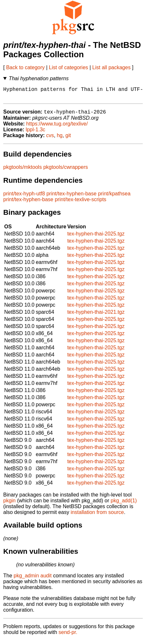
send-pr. (68, 636)
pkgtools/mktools (22, 171)
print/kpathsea (114, 197)
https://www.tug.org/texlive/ (57, 127)
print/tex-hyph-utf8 (24, 197)
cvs (50, 139)
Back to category (25, 67)
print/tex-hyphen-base (71, 197)
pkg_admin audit (33, 579)
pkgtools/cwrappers (66, 171)
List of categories (68, 67)
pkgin (9, 504)
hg (60, 139)
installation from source (97, 516)
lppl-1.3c (35, 133)
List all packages (111, 67)
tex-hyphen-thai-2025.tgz (96, 237)
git (68, 139)
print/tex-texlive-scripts (80, 203)
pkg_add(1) (124, 504)
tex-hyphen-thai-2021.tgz (96, 316)
